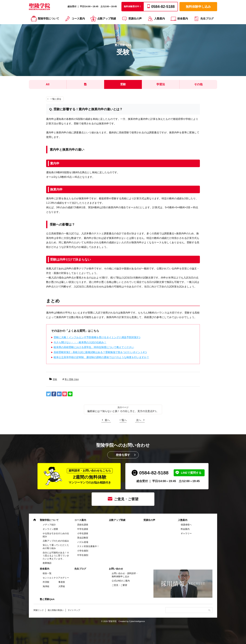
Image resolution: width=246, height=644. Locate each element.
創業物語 (47, 563)
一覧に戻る (56, 99)
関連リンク (39, 610)
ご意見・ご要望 (126, 499)
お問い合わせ (116, 569)
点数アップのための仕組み (56, 541)
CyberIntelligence (137, 621)
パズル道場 (83, 542)
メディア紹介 (49, 525)
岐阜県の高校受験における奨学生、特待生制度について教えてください (94, 347)
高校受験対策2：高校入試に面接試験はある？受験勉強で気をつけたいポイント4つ (100, 352)
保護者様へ (186, 525)
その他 (198, 84)
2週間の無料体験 (90, 476)
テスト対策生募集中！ (88, 546)
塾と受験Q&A (47, 599)
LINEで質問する (191, 473)
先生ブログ (207, 19)
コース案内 (78, 19)
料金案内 (185, 529)
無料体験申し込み (198, 7)
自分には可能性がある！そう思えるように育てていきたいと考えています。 (56, 556)
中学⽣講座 (83, 529)
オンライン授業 (50, 529)
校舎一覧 (47, 573)
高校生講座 (83, 525)
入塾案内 (160, 19)
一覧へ (123, 420)
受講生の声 (135, 19)
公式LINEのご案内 (121, 581)
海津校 (46, 586)
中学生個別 (83, 555)
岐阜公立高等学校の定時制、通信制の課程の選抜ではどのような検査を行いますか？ (101, 357)
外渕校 (46, 582)
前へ (107, 420)
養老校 (62, 582)
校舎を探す (123, 455)
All (48, 84)
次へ (139, 420)
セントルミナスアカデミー (56, 578)
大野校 (62, 586)
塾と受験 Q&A (72, 379)
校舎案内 (183, 19)
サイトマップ (74, 610)
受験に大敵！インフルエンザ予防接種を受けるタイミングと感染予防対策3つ (97, 337)
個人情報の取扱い (56, 610)
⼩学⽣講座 (83, 533)
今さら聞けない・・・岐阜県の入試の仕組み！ (80, 342)
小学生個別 (83, 551)
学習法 (161, 84)
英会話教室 (83, 538)
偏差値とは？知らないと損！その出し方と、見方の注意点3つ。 (123, 411)
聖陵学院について (48, 19)
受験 (123, 84)
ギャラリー (186, 533)
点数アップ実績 (107, 19)
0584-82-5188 (154, 473)
